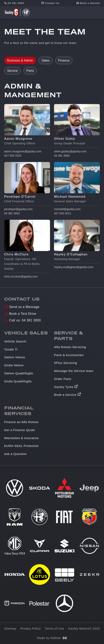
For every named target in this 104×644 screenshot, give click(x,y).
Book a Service (65, 395)
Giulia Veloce (14, 365)
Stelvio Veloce (15, 357)
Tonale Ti (11, 349)
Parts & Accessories (69, 355)
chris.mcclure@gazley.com (21, 276)
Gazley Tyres (64, 387)
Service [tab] (12, 71)
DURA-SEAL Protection (21, 446)
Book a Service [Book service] (90, 3)
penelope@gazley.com (18, 209)
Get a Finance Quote (20, 430)
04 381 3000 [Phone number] (16, 3)
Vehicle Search (15, 341)
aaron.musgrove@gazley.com (23, 151)
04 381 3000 (62, 156)
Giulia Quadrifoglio (18, 381)
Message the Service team (74, 371)
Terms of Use (54, 628)
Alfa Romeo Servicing (70, 347)
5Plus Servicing (65, 363)
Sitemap (10, 628)
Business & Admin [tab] (20, 60)
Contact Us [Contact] (52, 3)
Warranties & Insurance (21, 438)
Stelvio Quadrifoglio (19, 373)
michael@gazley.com (67, 209)
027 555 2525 (13, 156)
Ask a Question (15, 454)
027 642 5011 (63, 213)
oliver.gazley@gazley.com (70, 151)
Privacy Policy (31, 628)
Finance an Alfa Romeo (21, 422)
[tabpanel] (52, 181)
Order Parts (63, 379)
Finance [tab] (64, 60)
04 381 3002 (12, 213)
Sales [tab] (46, 60)
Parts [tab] (30, 71)
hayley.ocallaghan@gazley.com (74, 267)
